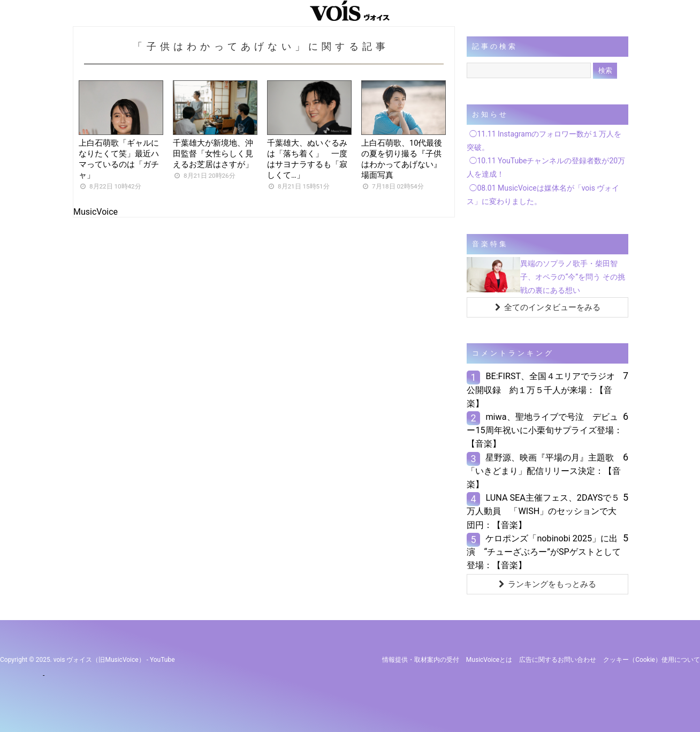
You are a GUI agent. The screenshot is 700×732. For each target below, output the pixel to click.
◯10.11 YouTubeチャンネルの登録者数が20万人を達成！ (546, 167)
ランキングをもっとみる (547, 584)
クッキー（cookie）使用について (652, 660)
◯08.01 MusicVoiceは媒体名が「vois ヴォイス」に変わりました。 (543, 195)
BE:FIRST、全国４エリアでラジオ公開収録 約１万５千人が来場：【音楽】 (541, 390)
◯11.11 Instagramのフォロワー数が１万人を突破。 (544, 141)
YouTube (162, 660)
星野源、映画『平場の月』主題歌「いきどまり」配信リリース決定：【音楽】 (544, 471)
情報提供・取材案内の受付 (421, 660)
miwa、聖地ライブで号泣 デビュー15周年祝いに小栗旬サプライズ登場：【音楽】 (544, 430)
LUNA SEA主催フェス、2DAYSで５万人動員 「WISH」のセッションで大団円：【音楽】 (543, 511)
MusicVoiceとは (489, 660)
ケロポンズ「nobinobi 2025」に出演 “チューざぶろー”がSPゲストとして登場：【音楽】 (543, 552)
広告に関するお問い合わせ (558, 660)
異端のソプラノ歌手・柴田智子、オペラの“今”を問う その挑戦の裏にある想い (572, 277)
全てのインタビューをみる (548, 307)
